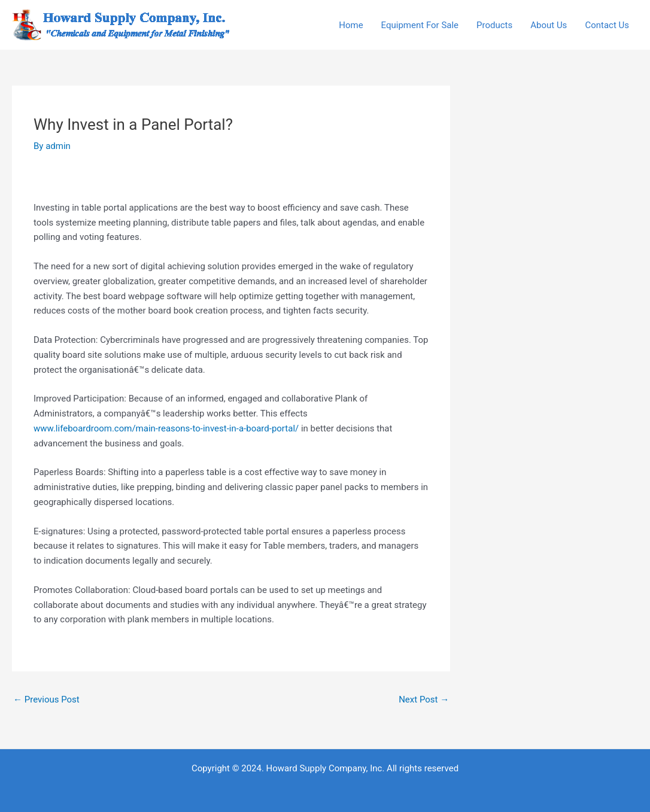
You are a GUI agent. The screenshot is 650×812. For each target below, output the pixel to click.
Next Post (424, 700)
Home (351, 25)
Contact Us (607, 25)
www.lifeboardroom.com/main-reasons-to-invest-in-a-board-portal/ (166, 428)
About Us (549, 25)
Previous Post (46, 700)
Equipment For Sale (420, 25)
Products (494, 25)
